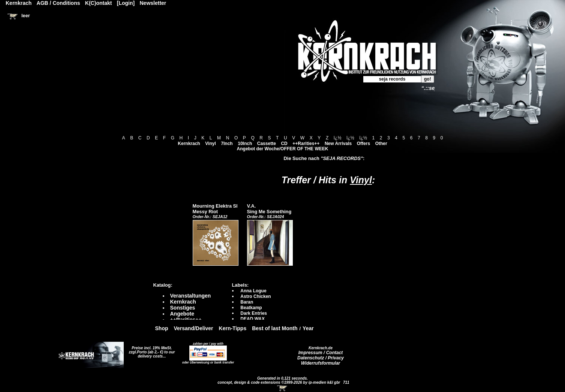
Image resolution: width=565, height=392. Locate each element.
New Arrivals (338, 144)
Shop (162, 328)
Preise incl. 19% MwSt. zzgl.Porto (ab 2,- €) (151, 350)
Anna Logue (253, 291)
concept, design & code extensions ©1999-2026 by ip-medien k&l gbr (279, 382)
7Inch (227, 144)
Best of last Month (275, 328)
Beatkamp (251, 308)
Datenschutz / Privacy (321, 358)
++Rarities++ (306, 144)
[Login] (126, 3)
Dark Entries (254, 313)
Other (381, 144)
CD (284, 144)
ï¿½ (338, 138)
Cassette (267, 144)
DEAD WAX (253, 319)
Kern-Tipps (233, 328)
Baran (247, 302)
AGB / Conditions (58, 3)
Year (308, 328)
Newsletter (153, 3)
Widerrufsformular (321, 363)
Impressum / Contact (321, 353)
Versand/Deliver (194, 328)
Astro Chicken (256, 296)
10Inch (245, 144)
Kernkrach (189, 144)
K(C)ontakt (99, 3)
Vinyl (210, 144)
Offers (363, 144)
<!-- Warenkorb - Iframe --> (283, 388)
